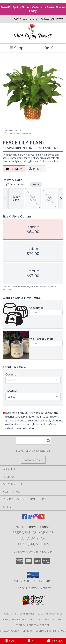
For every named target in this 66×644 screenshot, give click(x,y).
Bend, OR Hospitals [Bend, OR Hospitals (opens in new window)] (50, 614)
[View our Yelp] (42, 518)
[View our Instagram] (36, 518)
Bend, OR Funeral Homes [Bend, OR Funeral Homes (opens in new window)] (19, 614)
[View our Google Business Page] (30, 518)
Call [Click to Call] (11, 641)
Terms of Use (58, 631)
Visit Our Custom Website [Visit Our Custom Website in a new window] (33, 588)
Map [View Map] (33, 641)
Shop (16, 48)
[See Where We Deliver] (33, 460)
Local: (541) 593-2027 (33, 544)
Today (36, 184)
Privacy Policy (10, 631)
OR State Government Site (46, 619)
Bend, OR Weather (15, 619)
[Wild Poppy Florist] (33, 39)
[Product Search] (34, 441)
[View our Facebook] (24, 518)
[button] (33, 575)
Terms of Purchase (34, 631)
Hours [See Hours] (55, 641)
